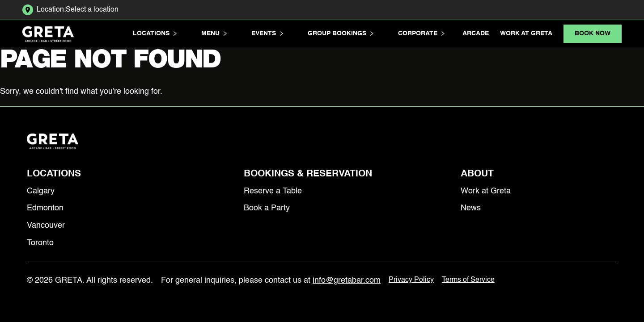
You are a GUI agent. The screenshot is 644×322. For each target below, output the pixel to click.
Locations (54, 174)
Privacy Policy (411, 280)
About (477, 174)
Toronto (40, 243)
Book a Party (267, 208)
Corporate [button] (421, 33)
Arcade (476, 33)
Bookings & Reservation (308, 174)
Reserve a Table (273, 191)
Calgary (41, 191)
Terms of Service (468, 280)
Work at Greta (526, 33)
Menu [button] (214, 33)
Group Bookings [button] (341, 33)
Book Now (593, 33)
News (471, 208)
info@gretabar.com (347, 280)
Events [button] (267, 33)
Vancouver (46, 226)
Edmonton (45, 208)
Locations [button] (155, 33)
